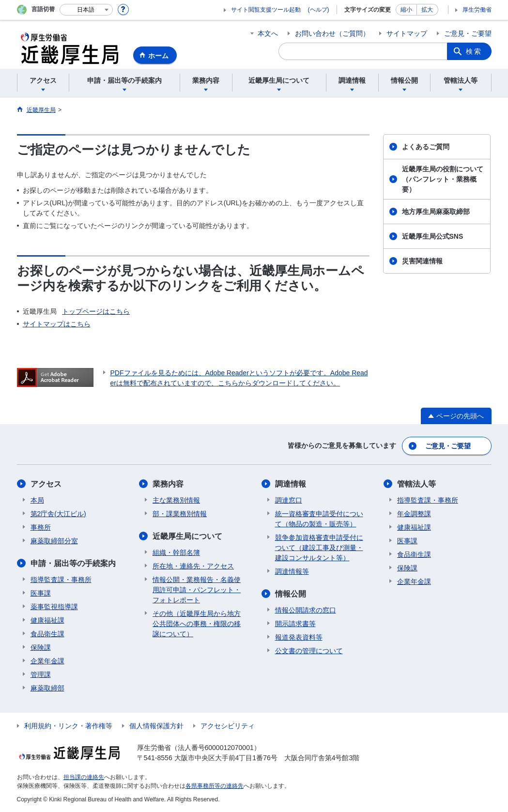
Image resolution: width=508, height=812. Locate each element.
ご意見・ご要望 (468, 33)
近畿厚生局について (187, 536)
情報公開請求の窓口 (306, 610)
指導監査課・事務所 (61, 580)
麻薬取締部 (47, 688)
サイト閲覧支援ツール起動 (266, 10)
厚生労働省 (477, 10)
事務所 (41, 527)
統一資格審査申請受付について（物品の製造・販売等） (319, 519)
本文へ (268, 33)
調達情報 (291, 484)
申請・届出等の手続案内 (73, 563)
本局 (37, 500)
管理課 (41, 674)
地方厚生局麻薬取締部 (436, 212)
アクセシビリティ (228, 726)
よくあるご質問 (426, 147)
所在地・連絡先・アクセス (193, 566)
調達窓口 (289, 500)
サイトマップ (407, 33)
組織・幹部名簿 (176, 552)
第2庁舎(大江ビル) (58, 514)
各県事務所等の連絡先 (215, 786)
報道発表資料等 (299, 637)
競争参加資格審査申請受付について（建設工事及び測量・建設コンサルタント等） (319, 548)
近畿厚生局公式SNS (433, 236)
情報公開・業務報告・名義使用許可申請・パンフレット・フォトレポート (197, 590)
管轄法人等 (416, 484)
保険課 (41, 647)
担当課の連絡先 (84, 777)
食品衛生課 (47, 634)
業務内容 (168, 484)
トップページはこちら (96, 311)
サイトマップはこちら (57, 324)
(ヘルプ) (319, 10)
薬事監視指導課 (54, 607)
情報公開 (291, 594)
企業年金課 (47, 661)
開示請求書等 (295, 624)
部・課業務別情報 (180, 514)
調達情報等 (292, 571)
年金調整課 (414, 514)
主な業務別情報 (176, 500)
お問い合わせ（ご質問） (332, 33)
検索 (474, 51)
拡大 (427, 10)
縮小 (406, 10)
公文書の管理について (309, 651)
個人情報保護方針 (156, 726)
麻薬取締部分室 (54, 541)
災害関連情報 (422, 261)
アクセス (46, 484)
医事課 (41, 593)
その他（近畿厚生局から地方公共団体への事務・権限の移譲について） (197, 624)
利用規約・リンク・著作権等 (68, 726)
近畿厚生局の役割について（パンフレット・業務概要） (443, 179)
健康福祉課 (47, 620)
